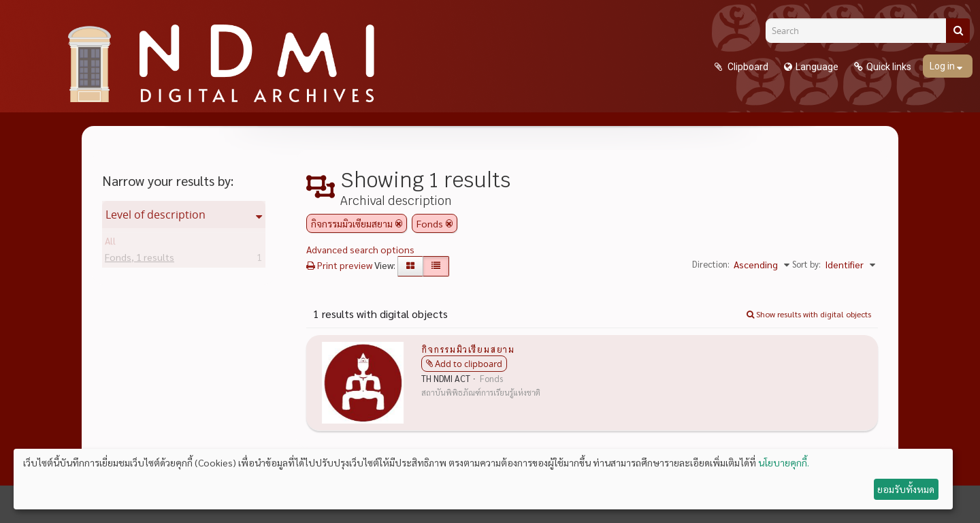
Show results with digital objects (809, 314)
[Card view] (410, 266)
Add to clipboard (469, 364)
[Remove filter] (399, 223)
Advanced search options (360, 249)
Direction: (711, 264)
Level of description (156, 215)
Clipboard (747, 67)
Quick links (889, 67)
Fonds (140, 259)
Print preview (339, 265)
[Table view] (436, 266)
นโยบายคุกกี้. (784, 462)
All (110, 243)
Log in (943, 66)
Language (817, 67)
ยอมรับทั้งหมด (906, 489)
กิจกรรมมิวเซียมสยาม (468, 349)
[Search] (861, 31)
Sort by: (806, 264)
